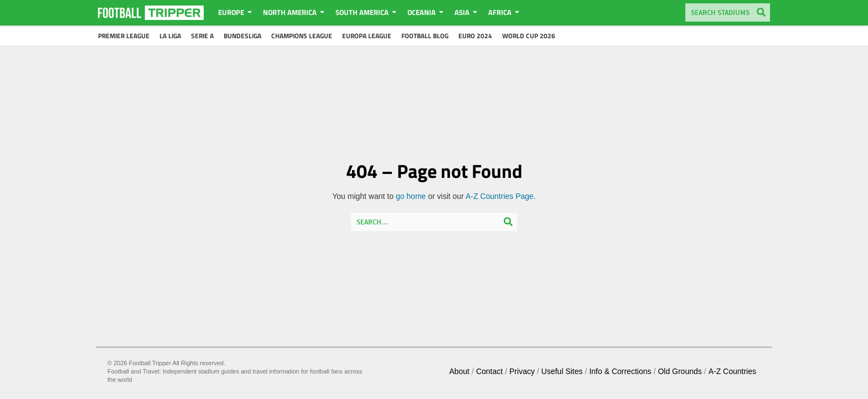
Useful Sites (562, 371)
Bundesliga (242, 36)
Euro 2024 (475, 36)
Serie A (202, 36)
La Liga (170, 36)
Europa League (367, 36)
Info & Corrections (620, 371)
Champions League (302, 36)
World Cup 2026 (529, 36)
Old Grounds (680, 371)
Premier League (124, 36)
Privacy (522, 371)
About (459, 371)
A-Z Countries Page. (501, 196)
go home (411, 196)
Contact (489, 371)
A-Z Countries (732, 371)
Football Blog (425, 36)
